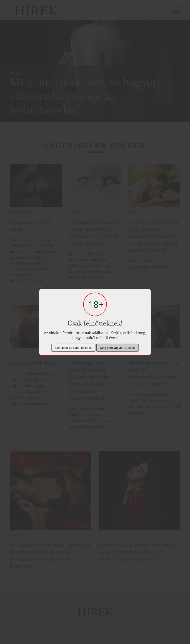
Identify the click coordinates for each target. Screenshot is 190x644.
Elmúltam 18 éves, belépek (73, 348)
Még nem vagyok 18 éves (117, 348)
